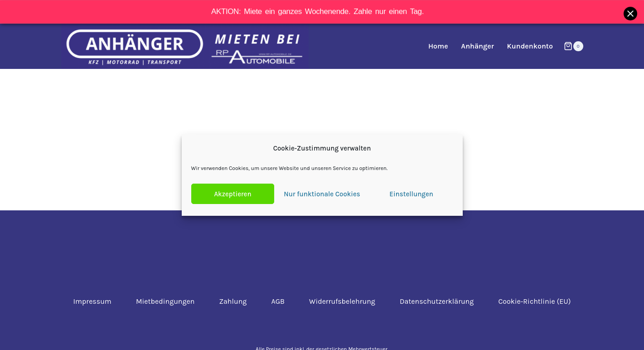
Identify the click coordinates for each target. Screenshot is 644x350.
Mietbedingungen (165, 301)
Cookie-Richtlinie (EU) (534, 301)
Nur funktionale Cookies (322, 194)
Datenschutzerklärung (437, 301)
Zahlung (233, 301)
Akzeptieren (232, 194)
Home (438, 46)
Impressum (92, 301)
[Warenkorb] (573, 46)
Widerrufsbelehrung (342, 301)
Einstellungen (411, 194)
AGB (278, 301)
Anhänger (477, 46)
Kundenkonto (530, 46)
